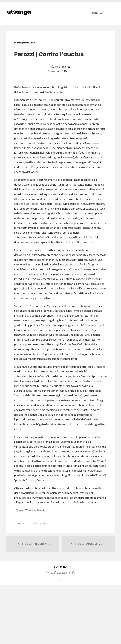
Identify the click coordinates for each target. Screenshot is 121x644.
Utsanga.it (60, 567)
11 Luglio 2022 (20, 523)
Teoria (34, 523)
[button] (60, 580)
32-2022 (45, 523)
